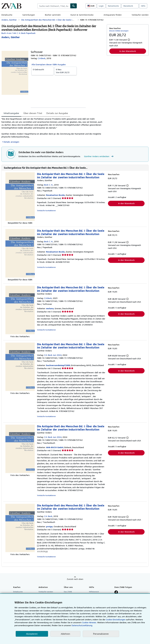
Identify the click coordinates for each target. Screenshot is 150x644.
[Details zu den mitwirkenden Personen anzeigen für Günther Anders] (11, 37)
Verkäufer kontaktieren (46, 210)
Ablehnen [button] (65, 634)
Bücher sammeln (53, 15)
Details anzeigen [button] (11, 142)
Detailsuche (7, 15)
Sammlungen (29, 15)
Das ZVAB (68, 592)
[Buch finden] (74, 6)
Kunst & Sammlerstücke (82, 15)
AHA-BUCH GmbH (55, 447)
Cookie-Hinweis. (89, 622)
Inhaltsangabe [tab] (11, 113)
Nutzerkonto (113, 6)
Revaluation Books (56, 195)
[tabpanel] (53, 130)
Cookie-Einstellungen (116, 619)
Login (101, 6)
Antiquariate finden (113, 15)
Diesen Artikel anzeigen (119, 31)
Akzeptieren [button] (32, 634)
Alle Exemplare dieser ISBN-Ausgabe (49, 64)
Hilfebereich (94, 592)
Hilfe (143, 6)
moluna (50, 308)
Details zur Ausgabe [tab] (57, 113)
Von (66, 71)
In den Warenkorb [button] (128, 51)
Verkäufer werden (140, 15)
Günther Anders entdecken (99, 156)
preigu (49, 526)
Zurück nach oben (75, 579)
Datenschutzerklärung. (82, 625)
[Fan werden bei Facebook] (116, 592)
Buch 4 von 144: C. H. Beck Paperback (18, 33)
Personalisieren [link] (101, 634)
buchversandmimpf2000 (58, 365)
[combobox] (54, 6)
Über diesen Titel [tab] (33, 113)
